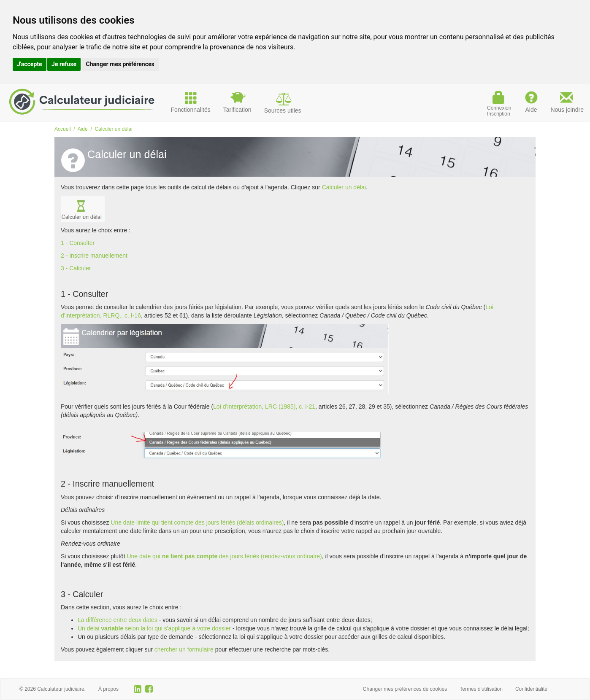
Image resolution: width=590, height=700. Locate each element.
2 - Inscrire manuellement (94, 256)
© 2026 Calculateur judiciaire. (53, 689)
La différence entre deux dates (118, 620)
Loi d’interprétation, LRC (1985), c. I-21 (264, 407)
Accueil (63, 129)
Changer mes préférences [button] (120, 64)
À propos (108, 689)
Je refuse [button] (64, 64)
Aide (83, 129)
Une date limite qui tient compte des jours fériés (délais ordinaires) (197, 522)
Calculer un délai (344, 187)
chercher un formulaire (184, 649)
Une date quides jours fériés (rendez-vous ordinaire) (224, 556)
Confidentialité (531, 689)
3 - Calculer (76, 268)
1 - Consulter (78, 243)
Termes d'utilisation (481, 689)
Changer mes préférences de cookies (405, 689)
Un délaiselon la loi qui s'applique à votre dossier (154, 628)
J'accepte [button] (30, 64)
